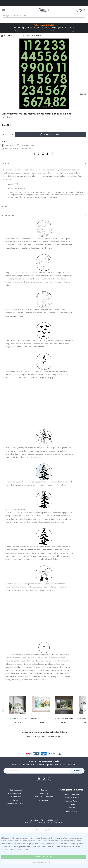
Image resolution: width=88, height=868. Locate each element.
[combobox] (44, 16)
